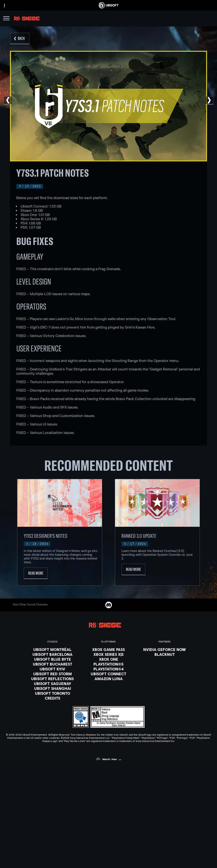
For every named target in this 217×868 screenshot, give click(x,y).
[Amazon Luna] (108, 679)
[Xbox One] (108, 659)
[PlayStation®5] (108, 664)
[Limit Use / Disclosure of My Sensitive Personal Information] (108, 855)
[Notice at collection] (108, 843)
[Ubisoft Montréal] (52, 649)
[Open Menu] (6, 19)
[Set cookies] (108, 861)
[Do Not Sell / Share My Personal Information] (108, 849)
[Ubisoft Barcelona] (52, 654)
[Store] (108, 795)
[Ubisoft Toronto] (52, 693)
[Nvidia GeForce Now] (165, 649)
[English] (108, 760)
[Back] (20, 39)
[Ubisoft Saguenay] (52, 684)
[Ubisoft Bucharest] (52, 664)
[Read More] (36, 573)
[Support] (108, 816)
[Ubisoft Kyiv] (52, 669)
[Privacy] (108, 831)
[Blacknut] (165, 654)
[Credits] (52, 698)
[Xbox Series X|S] (108, 654)
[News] (108, 811)
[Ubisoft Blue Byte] (52, 659)
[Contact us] (108, 825)
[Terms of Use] (108, 837)
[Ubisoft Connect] (108, 800)
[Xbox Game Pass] (108, 649)
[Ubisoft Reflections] (52, 679)
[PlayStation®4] (108, 669)
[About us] (108, 805)
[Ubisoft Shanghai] (52, 688)
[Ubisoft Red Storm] (52, 674)
